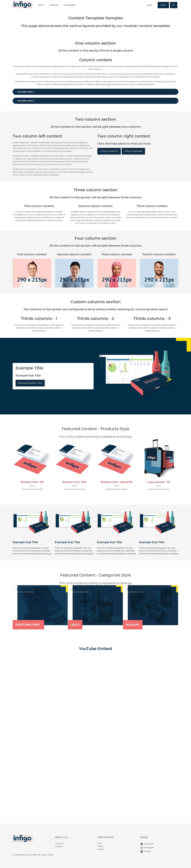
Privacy (101, 849)
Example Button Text (30, 383)
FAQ (100, 843)
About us (59, 843)
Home (41, 5)
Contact (59, 846)
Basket (163, 5)
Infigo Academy (109, 151)
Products (54, 5)
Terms (100, 846)
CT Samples (70, 5)
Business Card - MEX (74, 482)
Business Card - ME (32, 482)
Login (149, 5)
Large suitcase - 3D (159, 482)
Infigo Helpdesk (133, 151)
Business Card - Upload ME (117, 482)
